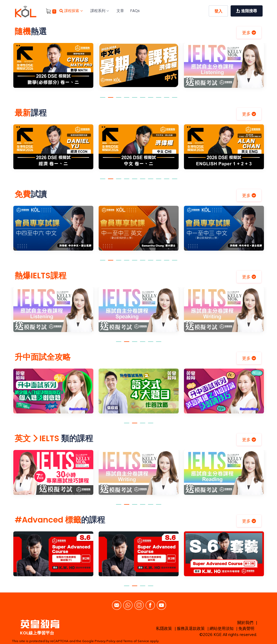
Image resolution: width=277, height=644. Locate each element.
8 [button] (159, 100)
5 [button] (135, 100)
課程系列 (99, 11)
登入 (218, 11)
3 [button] (119, 100)
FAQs (135, 11)
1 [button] (103, 100)
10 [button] (175, 100)
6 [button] (143, 100)
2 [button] (111, 100)
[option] (53, 69)
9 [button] (167, 100)
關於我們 (245, 623)
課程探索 (71, 11)
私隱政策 (164, 628)
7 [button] (151, 100)
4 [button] (127, 100)
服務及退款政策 (191, 628)
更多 (249, 33)
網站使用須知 (222, 628)
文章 (120, 11)
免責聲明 (246, 628)
